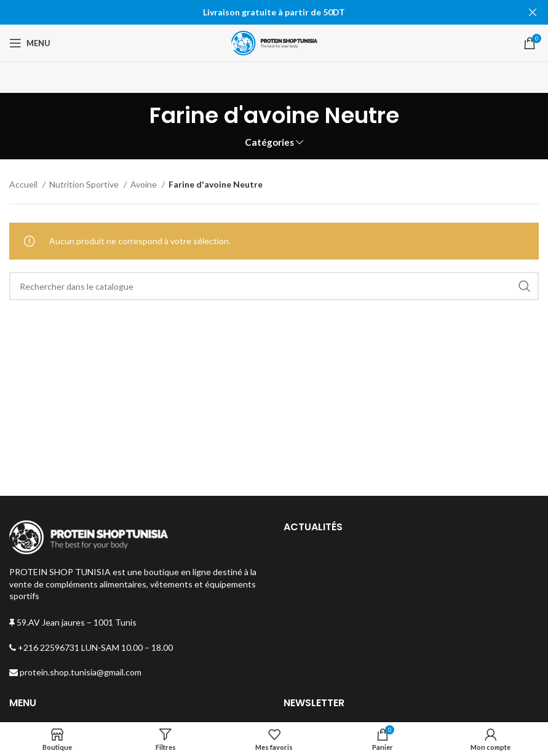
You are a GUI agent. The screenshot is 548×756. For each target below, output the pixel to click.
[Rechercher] (274, 286)
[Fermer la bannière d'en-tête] (533, 12)
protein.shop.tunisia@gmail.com (75, 672)
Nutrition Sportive (85, 184)
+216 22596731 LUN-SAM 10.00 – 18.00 (91, 647)
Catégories (269, 142)
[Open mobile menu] (30, 43)
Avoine (145, 184)
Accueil (24, 184)
